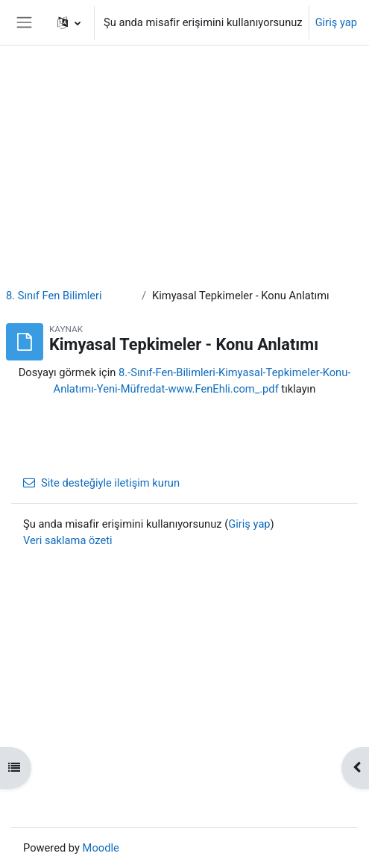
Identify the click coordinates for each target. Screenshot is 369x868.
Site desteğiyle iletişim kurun (101, 483)
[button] (69, 22)
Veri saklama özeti (68, 540)
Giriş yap (336, 22)
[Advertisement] (184, 104)
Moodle (101, 848)
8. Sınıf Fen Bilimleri (54, 296)
